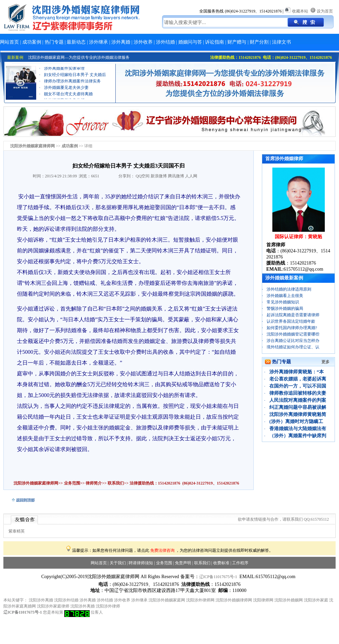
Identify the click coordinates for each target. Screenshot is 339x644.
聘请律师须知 (141, 563)
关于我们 (118, 563)
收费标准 (221, 563)
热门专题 (54, 42)
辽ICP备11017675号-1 (218, 577)
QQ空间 (143, 176)
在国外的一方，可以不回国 (298, 386)
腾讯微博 (176, 176)
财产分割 (259, 42)
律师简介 (94, 483)
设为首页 (325, 11)
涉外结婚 (165, 42)
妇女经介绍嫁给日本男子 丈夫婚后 (75, 80)
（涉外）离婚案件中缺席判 (298, 436)
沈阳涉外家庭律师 (53, 606)
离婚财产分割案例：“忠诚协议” (72, 67)
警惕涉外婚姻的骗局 (285, 308)
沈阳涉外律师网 (200, 600)
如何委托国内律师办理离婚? (292, 328)
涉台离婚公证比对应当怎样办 (293, 341)
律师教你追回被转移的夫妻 (298, 393)
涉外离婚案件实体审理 (64, 74)
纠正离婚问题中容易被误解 (298, 407)
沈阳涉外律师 (108, 606)
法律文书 (281, 42)
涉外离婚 (121, 42)
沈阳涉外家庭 (316, 600)
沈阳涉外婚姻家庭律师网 (36, 483)
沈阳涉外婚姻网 (289, 600)
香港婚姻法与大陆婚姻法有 (298, 429)
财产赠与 (237, 42)
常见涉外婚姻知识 (283, 302)
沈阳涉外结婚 (66, 600)
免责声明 (183, 563)
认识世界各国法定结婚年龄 (291, 321)
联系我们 (115, 483)
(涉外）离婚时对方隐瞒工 (296, 422)
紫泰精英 (17, 531)
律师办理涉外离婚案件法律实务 (72, 86)
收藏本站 (300, 11)
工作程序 (240, 563)
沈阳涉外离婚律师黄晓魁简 (298, 414)
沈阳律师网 (263, 600)
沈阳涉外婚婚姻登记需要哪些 (293, 334)
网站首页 (9, 42)
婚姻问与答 (190, 42)
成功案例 (32, 42)
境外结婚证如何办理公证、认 (293, 347)
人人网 (191, 176)
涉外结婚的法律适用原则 (289, 289)
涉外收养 (143, 42)
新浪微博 (159, 176)
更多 (325, 362)
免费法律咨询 (162, 550)
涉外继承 (98, 42)
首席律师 (276, 245)
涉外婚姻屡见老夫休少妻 (66, 93)
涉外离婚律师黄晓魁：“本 (297, 372)
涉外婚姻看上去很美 (285, 296)
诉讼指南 (214, 42)
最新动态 (76, 42)
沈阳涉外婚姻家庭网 (167, 600)
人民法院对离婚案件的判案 (298, 400)
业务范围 (72, 483)
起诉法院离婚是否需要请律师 (293, 315)
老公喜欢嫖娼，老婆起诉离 (298, 379)
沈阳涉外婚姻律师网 (234, 600)
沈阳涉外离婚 (41, 600)
